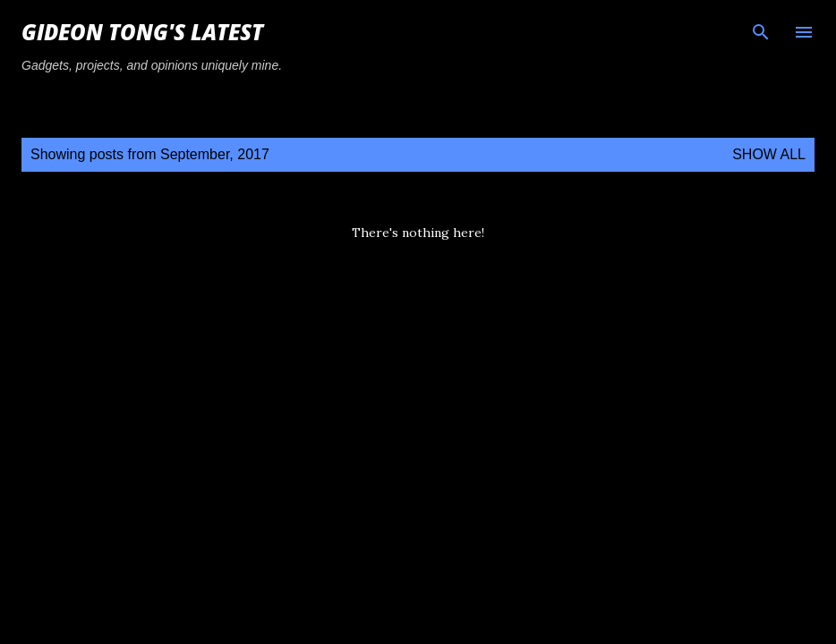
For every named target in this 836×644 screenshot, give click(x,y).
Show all (769, 154)
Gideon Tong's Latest (142, 32)
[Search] (761, 32)
